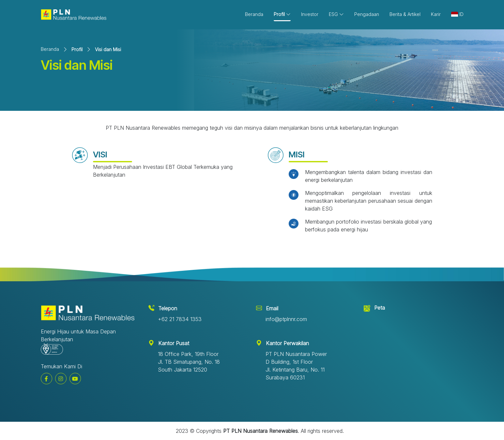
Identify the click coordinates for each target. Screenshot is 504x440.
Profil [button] (282, 14)
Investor (310, 14)
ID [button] (457, 14)
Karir (436, 14)
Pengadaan (367, 14)
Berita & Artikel (405, 14)
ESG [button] (336, 14)
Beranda (254, 14)
